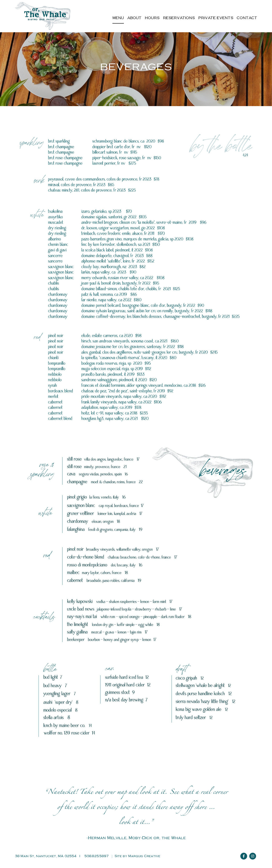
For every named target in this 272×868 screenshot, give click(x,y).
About (134, 18)
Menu (118, 18)
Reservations (179, 18)
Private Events (216, 18)
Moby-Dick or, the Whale (157, 837)
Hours (152, 18)
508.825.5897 (96, 856)
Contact (247, 18)
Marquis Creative (144, 856)
